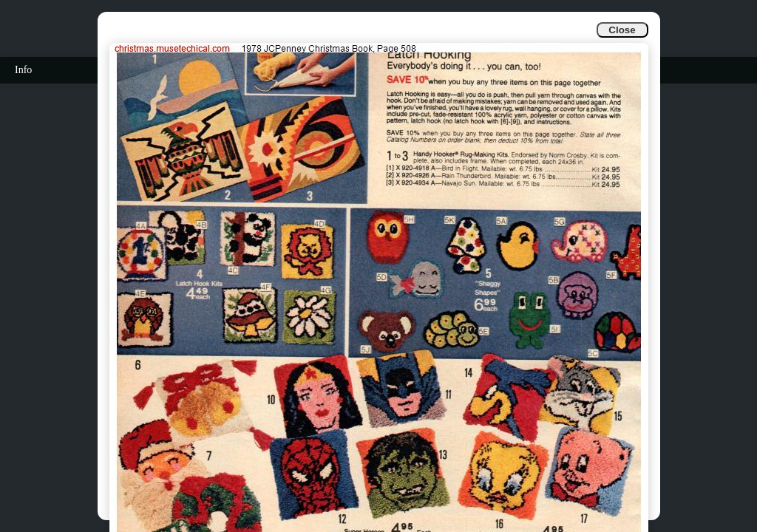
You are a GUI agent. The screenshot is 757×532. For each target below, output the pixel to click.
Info (23, 70)
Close (622, 30)
